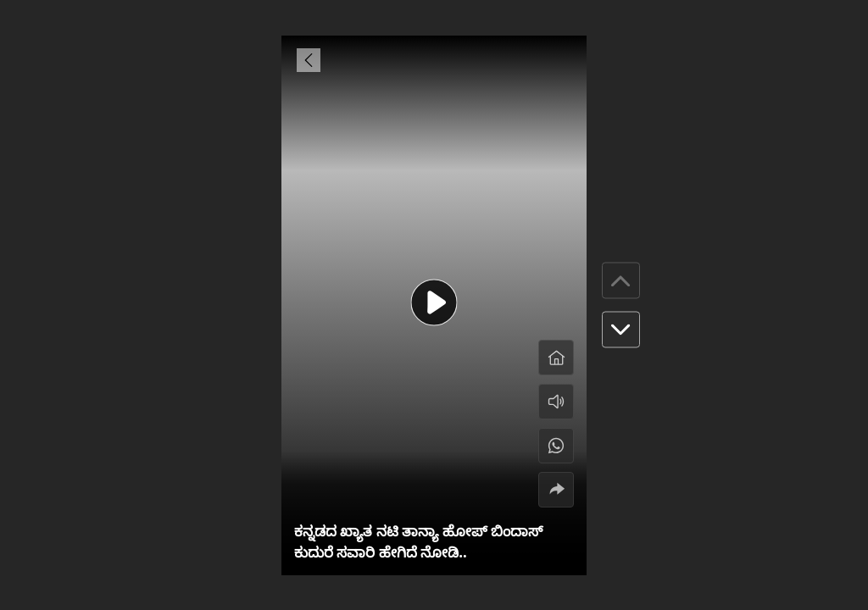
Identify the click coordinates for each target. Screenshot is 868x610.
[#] (556, 446)
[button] (621, 330)
